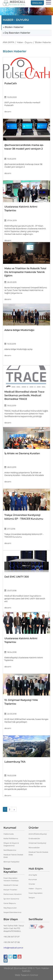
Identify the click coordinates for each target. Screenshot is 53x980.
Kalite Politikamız (11, 838)
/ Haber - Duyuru (23, 42)
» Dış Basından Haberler (17, 33)
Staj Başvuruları (10, 908)
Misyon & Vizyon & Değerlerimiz (11, 844)
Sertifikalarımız (10, 850)
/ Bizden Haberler (42, 42)
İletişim (32, 898)
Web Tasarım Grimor (26, 975)
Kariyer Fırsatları (10, 890)
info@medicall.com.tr (13, 948)
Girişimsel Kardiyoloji (37, 843)
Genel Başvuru (10, 903)
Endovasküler (34, 838)
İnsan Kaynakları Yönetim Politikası (11, 879)
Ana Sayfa (33, 875)
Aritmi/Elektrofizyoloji (38, 834)
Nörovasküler (34, 848)
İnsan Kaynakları (36, 893)
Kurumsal (33, 879)
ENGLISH (37, 3)
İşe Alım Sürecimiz (11, 899)
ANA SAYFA (8, 42)
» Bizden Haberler (13, 27)
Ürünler (32, 884)
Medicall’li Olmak (11, 885)
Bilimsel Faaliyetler (12, 862)
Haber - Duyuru (35, 888)
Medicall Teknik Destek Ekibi (13, 856)
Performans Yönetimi (13, 894)
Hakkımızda (9, 834)
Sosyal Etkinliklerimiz (12, 912)
